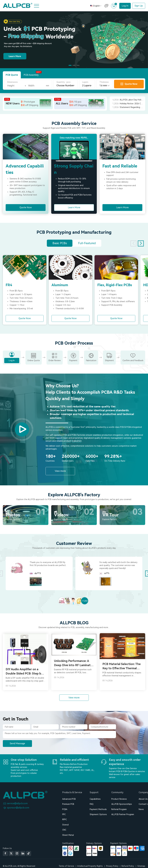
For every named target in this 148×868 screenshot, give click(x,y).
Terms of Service (66, 866)
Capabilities (95, 799)
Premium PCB (68, 804)
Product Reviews (119, 799)
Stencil (65, 825)
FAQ (92, 804)
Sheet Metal (68, 835)
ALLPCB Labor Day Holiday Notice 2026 (132, 100)
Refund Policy (128, 866)
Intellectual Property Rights (90, 866)
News (141, 809)
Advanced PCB (69, 799)
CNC (64, 830)
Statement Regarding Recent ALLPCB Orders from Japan (132, 107)
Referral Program (119, 809)
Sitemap (141, 866)
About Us (143, 799)
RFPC (65, 819)
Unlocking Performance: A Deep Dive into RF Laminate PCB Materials (73, 663)
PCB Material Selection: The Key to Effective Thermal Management (122, 666)
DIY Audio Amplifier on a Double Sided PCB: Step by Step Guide (24, 672)
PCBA (65, 809)
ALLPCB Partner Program (123, 814)
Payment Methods (98, 809)
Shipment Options (98, 814)
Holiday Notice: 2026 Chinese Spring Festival (132, 104)
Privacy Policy (112, 866)
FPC (64, 814)
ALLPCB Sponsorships (122, 804)
